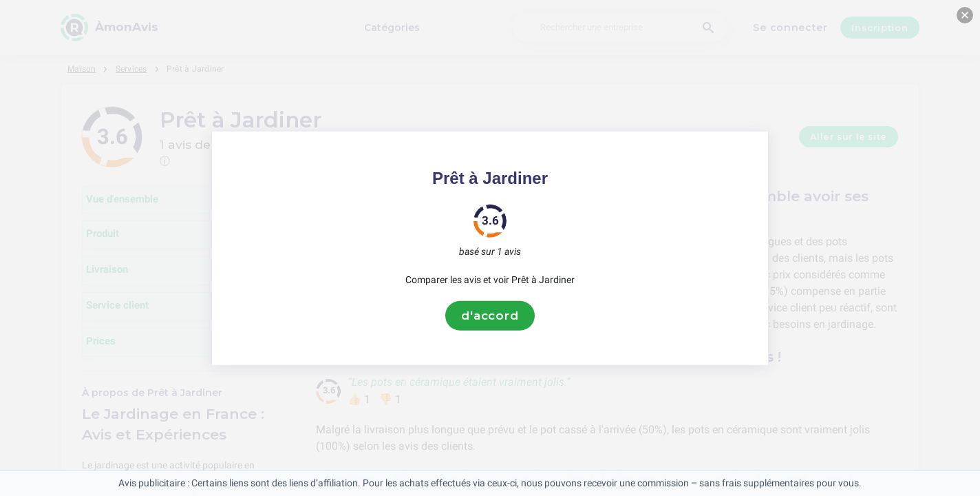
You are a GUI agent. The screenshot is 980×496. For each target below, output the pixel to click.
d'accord (490, 316)
